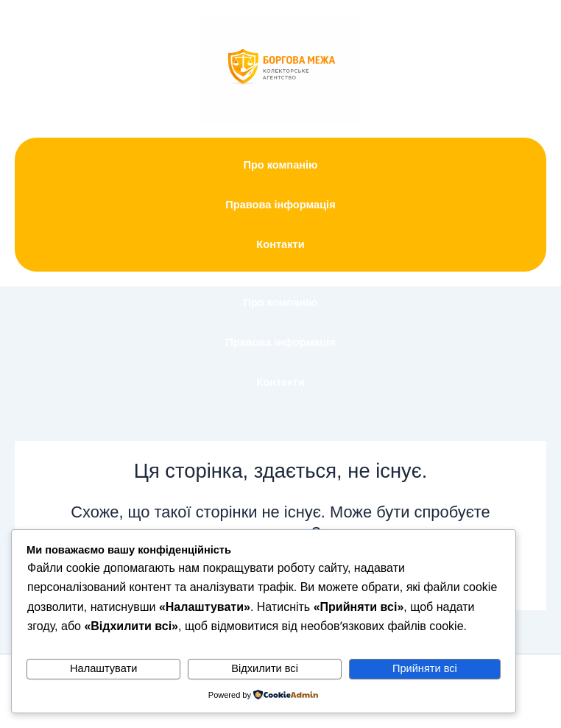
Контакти (280, 244)
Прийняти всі (425, 668)
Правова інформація (280, 205)
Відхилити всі (265, 668)
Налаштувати (103, 668)
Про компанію (280, 165)
